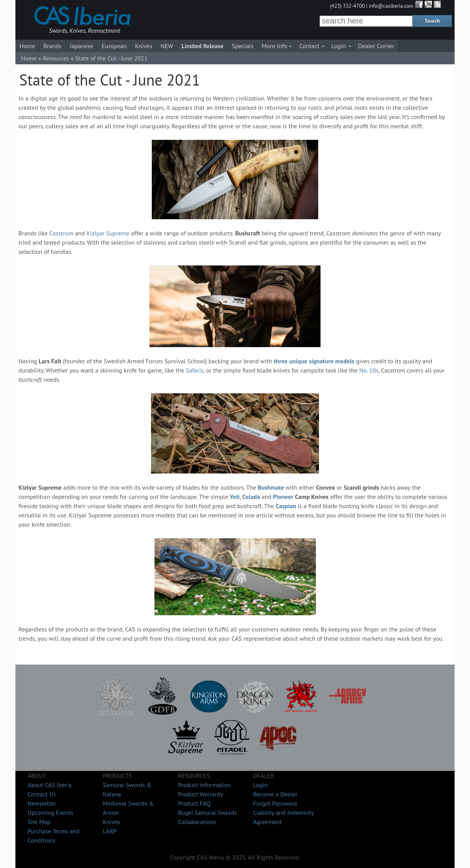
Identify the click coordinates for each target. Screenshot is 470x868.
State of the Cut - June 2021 (111, 58)
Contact (309, 46)
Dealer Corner (376, 46)
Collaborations (197, 822)
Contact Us (41, 794)
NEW (167, 46)
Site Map (39, 822)
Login (339, 46)
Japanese (81, 46)
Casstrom (61, 233)
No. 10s (369, 370)
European (114, 46)
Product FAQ (194, 803)
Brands (53, 46)
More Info (275, 46)
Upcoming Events (50, 813)
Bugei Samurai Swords (207, 813)
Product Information (204, 785)
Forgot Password (275, 803)
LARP (110, 831)
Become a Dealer (275, 794)
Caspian (286, 506)
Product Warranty (201, 794)
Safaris (195, 370)
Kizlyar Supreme (108, 233)
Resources (56, 58)
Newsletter (42, 803)
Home (27, 46)
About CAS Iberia (50, 785)
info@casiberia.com (391, 6)
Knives (144, 46)
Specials (243, 46)
